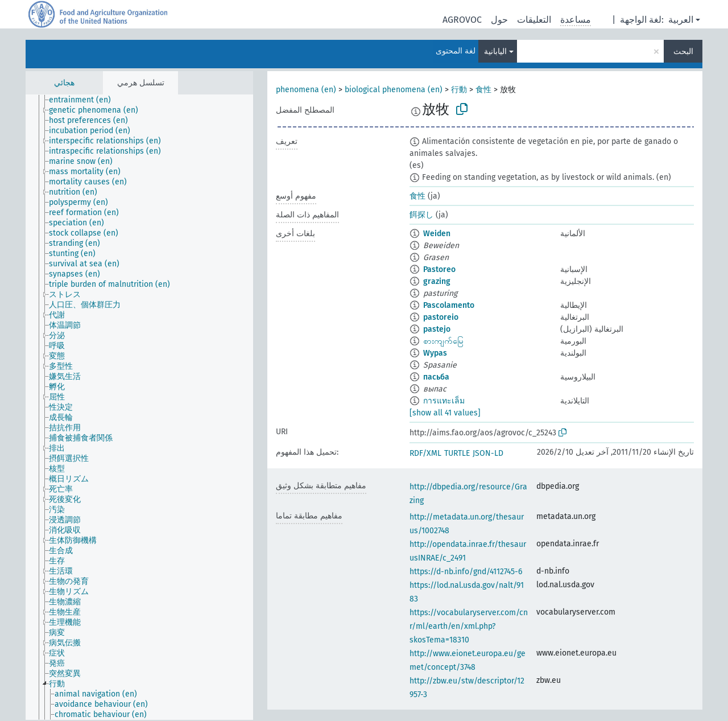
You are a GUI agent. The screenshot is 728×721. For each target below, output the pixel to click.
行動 (459, 90)
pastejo (437, 329)
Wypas (435, 353)
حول (499, 20)
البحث (683, 51)
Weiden (437, 234)
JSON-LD (488, 453)
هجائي (64, 83)
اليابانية (495, 51)
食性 (483, 90)
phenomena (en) (306, 90)
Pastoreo (439, 269)
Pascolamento (449, 305)
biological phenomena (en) (394, 90)
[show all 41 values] (445, 413)
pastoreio (441, 317)
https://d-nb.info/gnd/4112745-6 (466, 572)
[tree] (139, 407)
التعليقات (534, 20)
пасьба (436, 377)
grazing (437, 281)
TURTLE (457, 453)
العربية (681, 20)
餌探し (421, 215)
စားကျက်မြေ (443, 341)
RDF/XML (425, 453)
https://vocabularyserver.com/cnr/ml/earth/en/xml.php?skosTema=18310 (469, 626)
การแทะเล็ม (444, 401)
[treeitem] (85, 100)
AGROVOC (462, 20)
